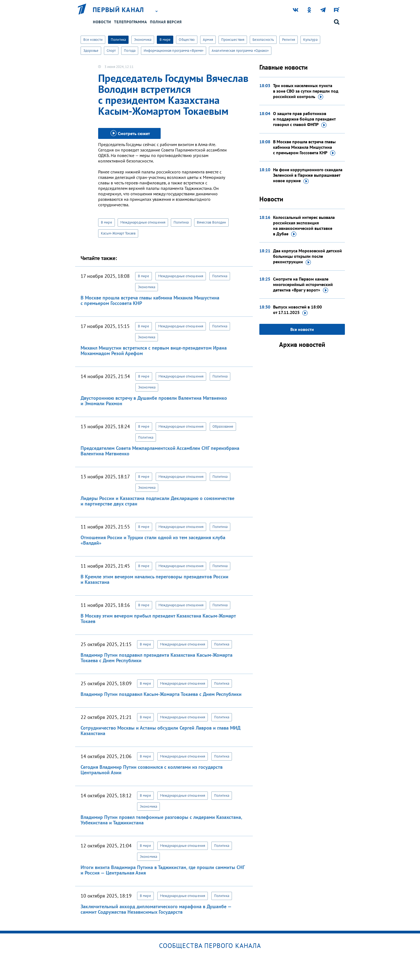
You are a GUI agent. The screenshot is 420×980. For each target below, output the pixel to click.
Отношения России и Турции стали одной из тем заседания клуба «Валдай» (153, 540)
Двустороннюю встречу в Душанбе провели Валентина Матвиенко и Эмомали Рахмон (154, 401)
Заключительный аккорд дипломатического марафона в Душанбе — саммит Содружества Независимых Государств (156, 909)
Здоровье (91, 51)
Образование (223, 426)
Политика (118, 40)
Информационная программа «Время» (174, 51)
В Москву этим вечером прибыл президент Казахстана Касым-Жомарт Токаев (158, 618)
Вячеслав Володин (212, 222)
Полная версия (166, 22)
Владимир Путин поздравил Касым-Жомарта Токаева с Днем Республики (161, 694)
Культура (310, 40)
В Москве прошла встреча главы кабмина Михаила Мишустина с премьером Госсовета (304, 147)
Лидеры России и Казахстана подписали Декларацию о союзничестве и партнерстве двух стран (157, 501)
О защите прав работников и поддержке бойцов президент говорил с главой (304, 119)
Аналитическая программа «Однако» (240, 51)
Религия (289, 40)
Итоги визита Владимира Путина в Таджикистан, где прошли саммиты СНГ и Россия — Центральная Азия (163, 870)
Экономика (143, 40)
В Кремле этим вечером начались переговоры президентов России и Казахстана (154, 579)
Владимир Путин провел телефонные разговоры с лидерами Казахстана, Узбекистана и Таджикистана (161, 820)
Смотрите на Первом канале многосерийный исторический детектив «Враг (303, 285)
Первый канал (118, 10)
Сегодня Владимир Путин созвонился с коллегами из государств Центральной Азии (152, 770)
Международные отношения (143, 222)
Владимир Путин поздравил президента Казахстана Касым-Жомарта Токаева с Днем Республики (157, 658)
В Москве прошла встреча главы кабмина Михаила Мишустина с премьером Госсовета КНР (150, 300)
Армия (208, 40)
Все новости (93, 40)
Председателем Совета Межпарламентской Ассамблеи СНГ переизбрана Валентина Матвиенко (160, 451)
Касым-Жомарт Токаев (118, 233)
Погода (130, 51)
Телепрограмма (130, 22)
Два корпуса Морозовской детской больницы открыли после (307, 256)
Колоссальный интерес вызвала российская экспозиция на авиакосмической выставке (304, 226)
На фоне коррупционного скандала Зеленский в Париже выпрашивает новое (308, 175)
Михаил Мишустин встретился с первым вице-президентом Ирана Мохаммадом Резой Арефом (154, 351)
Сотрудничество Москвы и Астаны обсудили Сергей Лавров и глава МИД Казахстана (161, 731)
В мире (165, 40)
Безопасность (263, 40)
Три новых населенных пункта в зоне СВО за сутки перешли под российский (306, 91)
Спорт (111, 51)
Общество (187, 40)
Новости (102, 22)
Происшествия (233, 40)
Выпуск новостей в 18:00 (297, 310)
